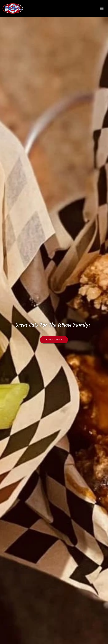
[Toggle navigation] (102, 8)
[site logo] (13, 8)
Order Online (54, 340)
